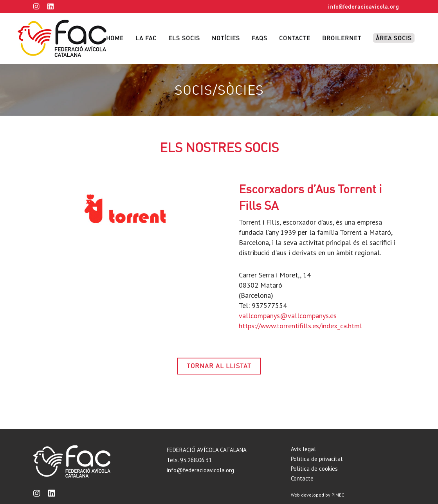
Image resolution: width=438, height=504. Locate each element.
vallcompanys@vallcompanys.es (288, 316)
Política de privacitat (317, 459)
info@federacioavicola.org (364, 6)
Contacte (302, 478)
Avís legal (303, 449)
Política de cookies (314, 469)
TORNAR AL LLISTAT (219, 366)
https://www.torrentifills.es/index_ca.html (300, 326)
